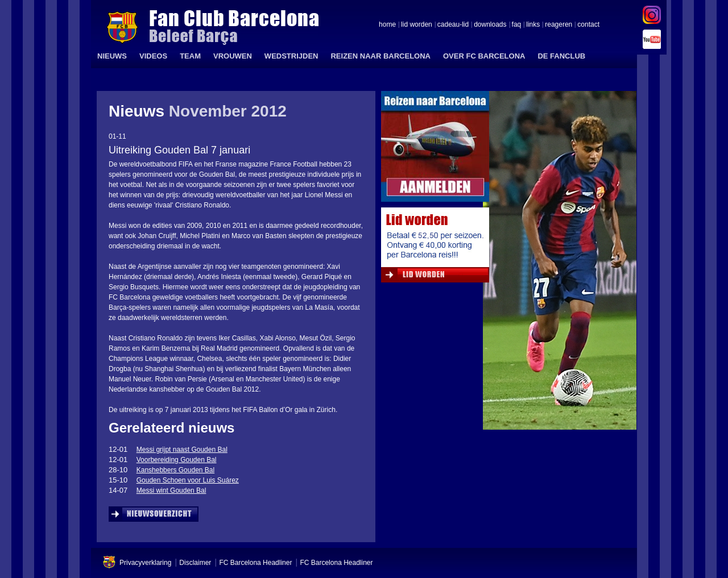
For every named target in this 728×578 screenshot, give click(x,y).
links (533, 25)
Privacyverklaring (145, 563)
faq (517, 25)
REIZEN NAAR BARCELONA (380, 56)
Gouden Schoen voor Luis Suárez (188, 480)
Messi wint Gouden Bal (171, 490)
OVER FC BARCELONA (484, 56)
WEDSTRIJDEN (291, 56)
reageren (559, 25)
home (387, 25)
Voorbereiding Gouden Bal (177, 460)
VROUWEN (233, 56)
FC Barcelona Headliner (255, 563)
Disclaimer (195, 563)
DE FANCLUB (561, 56)
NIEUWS (112, 56)
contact (588, 25)
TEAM (190, 56)
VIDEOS (153, 56)
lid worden (417, 25)
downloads (490, 25)
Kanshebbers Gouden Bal (175, 470)
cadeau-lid (453, 25)
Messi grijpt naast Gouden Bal (182, 450)
